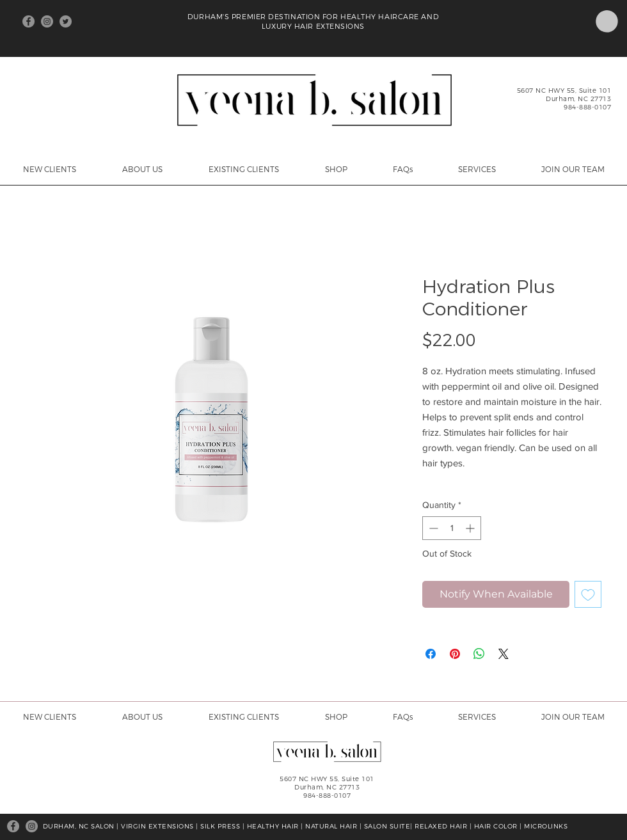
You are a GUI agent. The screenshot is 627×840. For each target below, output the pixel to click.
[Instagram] (47, 21)
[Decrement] (432, 528)
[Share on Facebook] (431, 654)
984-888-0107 (587, 107)
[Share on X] (504, 654)
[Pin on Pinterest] (455, 654)
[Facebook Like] (130, 22)
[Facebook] (28, 21)
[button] (607, 21)
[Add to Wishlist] (588, 594)
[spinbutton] (452, 528)
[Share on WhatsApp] (479, 654)
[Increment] (471, 528)
